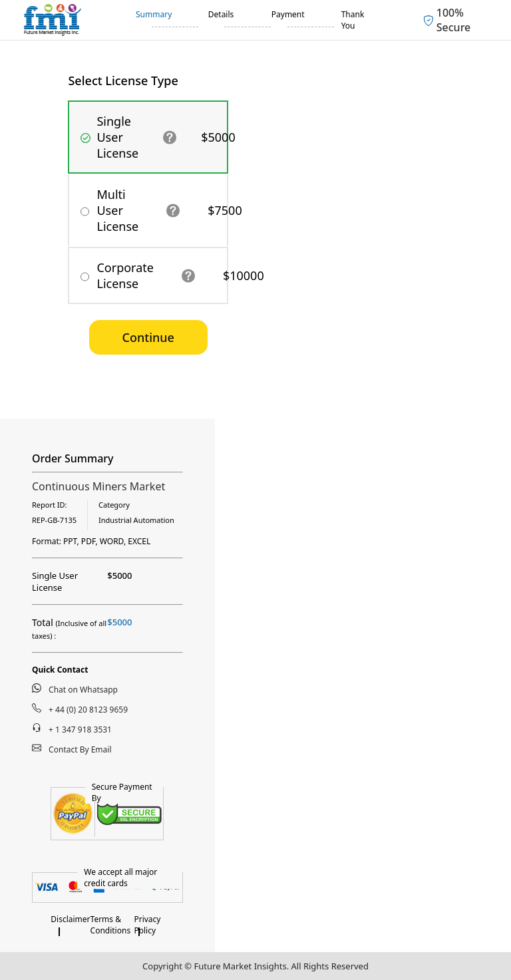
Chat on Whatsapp (75, 689)
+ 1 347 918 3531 (72, 729)
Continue (148, 337)
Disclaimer (70, 919)
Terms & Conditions (111, 925)
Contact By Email (72, 749)
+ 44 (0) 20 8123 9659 (80, 709)
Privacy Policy (147, 925)
